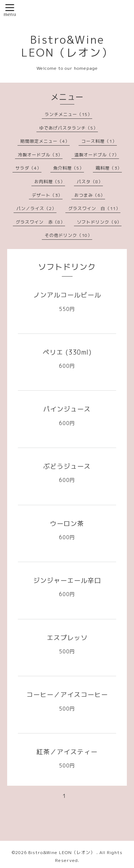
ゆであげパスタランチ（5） (69, 128)
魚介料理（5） (69, 168)
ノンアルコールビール (67, 295)
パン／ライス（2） (36, 208)
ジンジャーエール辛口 (67, 581)
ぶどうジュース (67, 466)
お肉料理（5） (50, 182)
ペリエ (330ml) (67, 352)
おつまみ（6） (90, 195)
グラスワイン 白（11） (94, 208)
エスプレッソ (67, 638)
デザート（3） (47, 195)
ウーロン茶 (67, 524)
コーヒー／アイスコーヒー (67, 695)
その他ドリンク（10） (68, 235)
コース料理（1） (99, 141)
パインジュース (67, 409)
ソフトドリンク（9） (99, 222)
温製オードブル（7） (97, 155)
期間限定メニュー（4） (45, 141)
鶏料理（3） (109, 168)
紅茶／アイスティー (67, 752)
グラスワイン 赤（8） (40, 222)
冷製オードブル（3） (40, 155)
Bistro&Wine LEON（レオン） (67, 46)
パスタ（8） (90, 182)
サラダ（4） (28, 168)
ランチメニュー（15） (68, 114)
